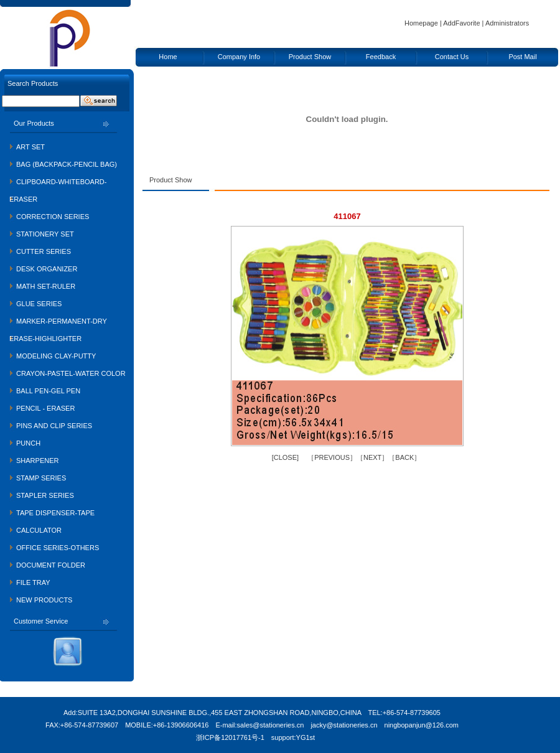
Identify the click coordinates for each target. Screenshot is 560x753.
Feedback (381, 57)
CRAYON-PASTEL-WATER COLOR (71, 373)
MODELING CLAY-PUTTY (56, 356)
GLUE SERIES (39, 304)
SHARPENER (37, 461)
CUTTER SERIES (44, 251)
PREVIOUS (332, 457)
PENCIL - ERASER (45, 408)
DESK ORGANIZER (47, 269)
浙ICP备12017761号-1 (230, 737)
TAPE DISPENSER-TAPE (55, 513)
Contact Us (452, 57)
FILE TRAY (33, 582)
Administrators (507, 23)
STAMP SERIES (41, 478)
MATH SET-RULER (46, 286)
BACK (404, 457)
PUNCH (28, 443)
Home (168, 57)
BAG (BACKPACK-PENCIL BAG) (67, 164)
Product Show (310, 57)
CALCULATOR (39, 530)
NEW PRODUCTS (44, 600)
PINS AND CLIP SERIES (54, 426)
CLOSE (285, 457)
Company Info (239, 57)
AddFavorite (461, 23)
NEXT (372, 457)
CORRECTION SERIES (53, 217)
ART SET (30, 147)
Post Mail (522, 57)
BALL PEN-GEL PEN (48, 391)
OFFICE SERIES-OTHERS (58, 548)
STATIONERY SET (45, 234)
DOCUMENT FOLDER (51, 565)
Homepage (421, 23)
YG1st (306, 737)
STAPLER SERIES (45, 495)
